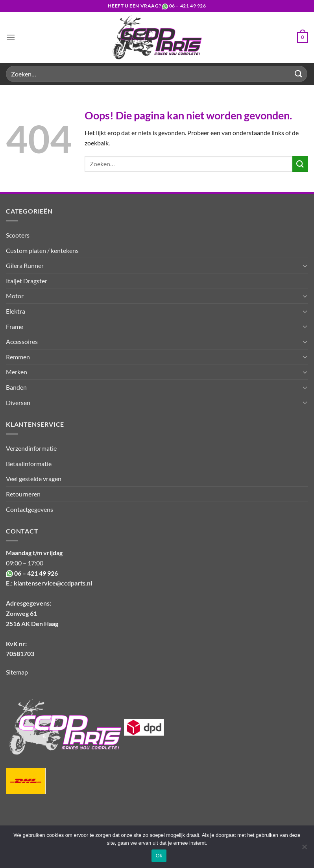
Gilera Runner (25, 265)
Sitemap (17, 672)
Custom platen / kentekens (42, 250)
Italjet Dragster (27, 281)
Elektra (16, 311)
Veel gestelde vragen (34, 479)
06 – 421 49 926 (188, 6)
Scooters (18, 235)
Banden (16, 387)
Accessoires (22, 341)
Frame (15, 326)
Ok (159, 856)
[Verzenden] (299, 74)
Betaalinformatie (29, 464)
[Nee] (304, 849)
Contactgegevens (30, 509)
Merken (17, 372)
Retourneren (23, 494)
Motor (15, 296)
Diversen (18, 402)
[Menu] (11, 37)
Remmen (18, 357)
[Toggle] (305, 266)
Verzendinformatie (31, 448)
